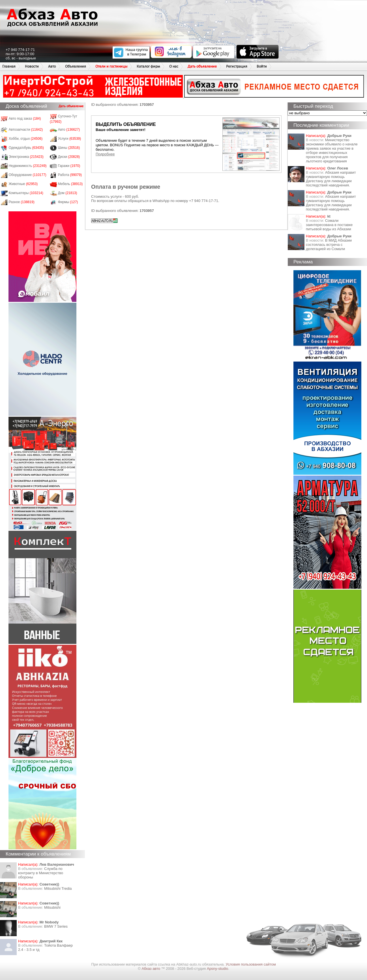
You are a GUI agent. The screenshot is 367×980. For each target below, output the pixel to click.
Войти (262, 66)
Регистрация (237, 66)
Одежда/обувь (26, 148)
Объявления (76, 66)
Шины (69, 148)
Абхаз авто (151, 969)
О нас (174, 66)
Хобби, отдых (26, 139)
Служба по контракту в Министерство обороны (41, 873)
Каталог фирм (148, 66)
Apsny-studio (217, 969)
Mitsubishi (52, 907)
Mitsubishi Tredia (58, 888)
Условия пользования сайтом (251, 964)
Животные (23, 184)
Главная (9, 66)
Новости (32, 66)
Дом (68, 193)
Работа (70, 175)
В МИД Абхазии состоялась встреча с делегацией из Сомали (329, 245)
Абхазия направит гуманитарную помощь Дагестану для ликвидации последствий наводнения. (331, 179)
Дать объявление (202, 66)
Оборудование (28, 175)
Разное (22, 202)
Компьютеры (26, 193)
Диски (69, 157)
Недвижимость (28, 166)
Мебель (70, 184)
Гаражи (69, 166)
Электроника (26, 157)
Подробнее (105, 154)
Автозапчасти (26, 130)
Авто (52, 66)
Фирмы (68, 202)
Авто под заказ (25, 119)
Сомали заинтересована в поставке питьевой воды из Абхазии (329, 225)
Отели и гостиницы (111, 66)
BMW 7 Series (56, 926)
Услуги (70, 139)
